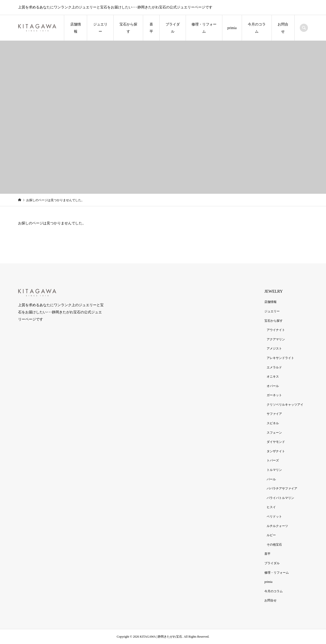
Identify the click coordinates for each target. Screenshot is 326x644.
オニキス (273, 377)
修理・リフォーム (204, 28)
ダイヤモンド (276, 442)
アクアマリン (276, 339)
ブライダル (173, 28)
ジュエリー (100, 28)
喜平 (151, 28)
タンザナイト (276, 451)
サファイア (274, 414)
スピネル (273, 423)
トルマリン (274, 470)
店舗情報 (76, 28)
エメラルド (274, 367)
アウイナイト (276, 330)
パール (271, 479)
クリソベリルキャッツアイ (285, 405)
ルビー (271, 535)
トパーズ (273, 460)
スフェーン (274, 433)
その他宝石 (274, 545)
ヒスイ (271, 507)
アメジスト (274, 349)
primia (232, 28)
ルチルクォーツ (277, 526)
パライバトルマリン (280, 498)
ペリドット (274, 517)
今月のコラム (257, 28)
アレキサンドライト (280, 358)
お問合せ (283, 28)
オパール (273, 386)
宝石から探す (128, 28)
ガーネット (274, 395)
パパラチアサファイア (282, 488)
